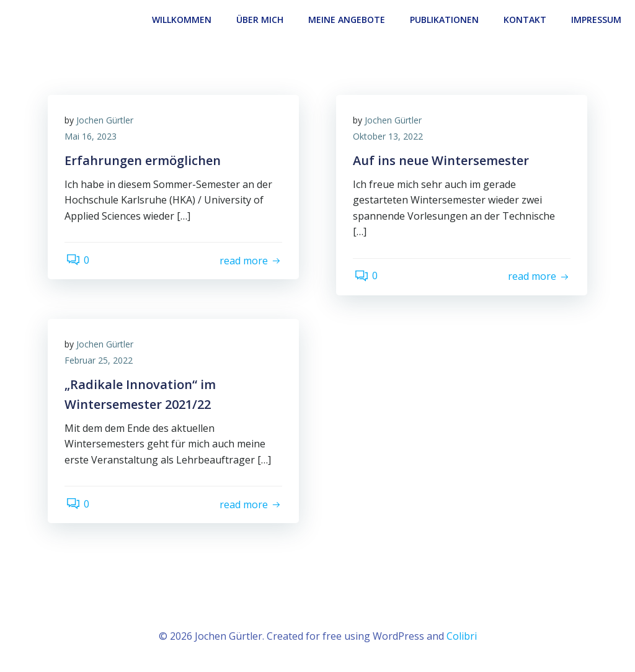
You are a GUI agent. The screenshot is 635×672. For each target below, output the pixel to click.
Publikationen (446, 19)
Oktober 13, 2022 (390, 136)
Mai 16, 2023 (92, 136)
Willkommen (183, 19)
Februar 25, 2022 (100, 360)
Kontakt (526, 19)
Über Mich (261, 19)
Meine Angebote (348, 19)
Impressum (597, 19)
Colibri (462, 635)
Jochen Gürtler (107, 120)
